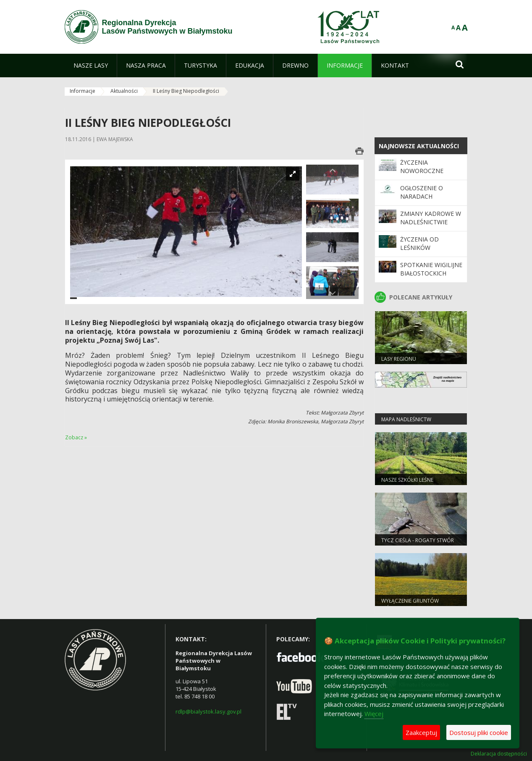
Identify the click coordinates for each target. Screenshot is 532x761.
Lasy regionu (399, 359)
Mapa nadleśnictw (406, 419)
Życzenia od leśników (419, 243)
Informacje (83, 91)
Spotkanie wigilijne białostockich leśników (431, 273)
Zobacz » (76, 437)
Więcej (374, 714)
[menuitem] (91, 66)
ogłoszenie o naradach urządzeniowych (428, 197)
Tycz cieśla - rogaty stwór (418, 540)
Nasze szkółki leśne (407, 480)
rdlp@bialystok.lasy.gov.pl (208, 711)
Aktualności (124, 91)
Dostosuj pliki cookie (479, 732)
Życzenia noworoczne (422, 167)
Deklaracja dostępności (499, 754)
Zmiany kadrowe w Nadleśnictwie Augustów (431, 222)
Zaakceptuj (421, 732)
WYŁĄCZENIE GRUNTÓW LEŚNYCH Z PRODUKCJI (410, 604)
